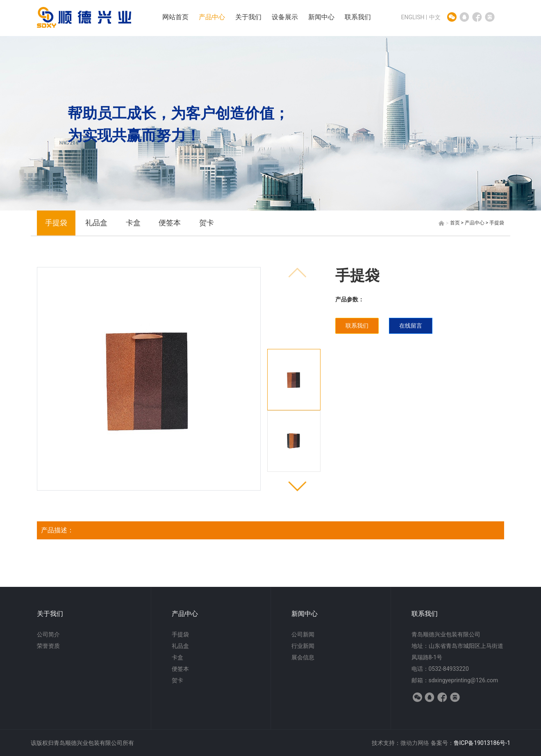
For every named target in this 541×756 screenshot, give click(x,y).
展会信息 (303, 657)
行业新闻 (303, 646)
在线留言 (411, 326)
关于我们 (248, 17)
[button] (298, 486)
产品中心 (212, 17)
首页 (455, 223)
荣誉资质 (48, 646)
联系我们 (358, 17)
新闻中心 (321, 17)
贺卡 (207, 223)
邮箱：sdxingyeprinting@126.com (455, 680)
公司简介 (48, 634)
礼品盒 (96, 223)
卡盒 (133, 223)
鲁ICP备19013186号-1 (482, 743)
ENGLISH (413, 17)
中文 (435, 17)
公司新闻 (303, 634)
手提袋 (56, 223)
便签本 (170, 223)
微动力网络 (415, 743)
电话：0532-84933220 (440, 669)
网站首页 (175, 17)
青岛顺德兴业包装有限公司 (446, 634)
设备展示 (285, 17)
